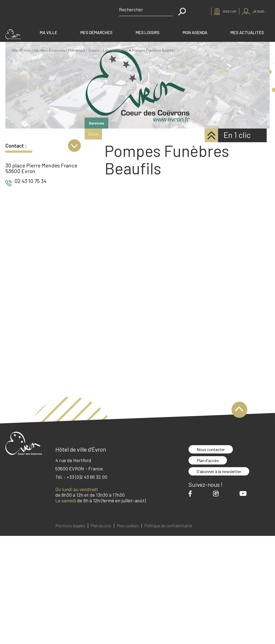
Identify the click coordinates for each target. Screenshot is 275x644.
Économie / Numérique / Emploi (74, 50)
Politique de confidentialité (168, 526)
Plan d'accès (208, 460)
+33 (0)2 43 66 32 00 (87, 477)
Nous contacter (211, 449)
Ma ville (48, 32)
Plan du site (101, 526)
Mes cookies (128, 526)
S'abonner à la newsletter (219, 471)
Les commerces (116, 50)
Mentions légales (70, 526)
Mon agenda (195, 32)
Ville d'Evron (21, 50)
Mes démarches (96, 32)
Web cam (229, 11)
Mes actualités (247, 32)
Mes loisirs (148, 32)
